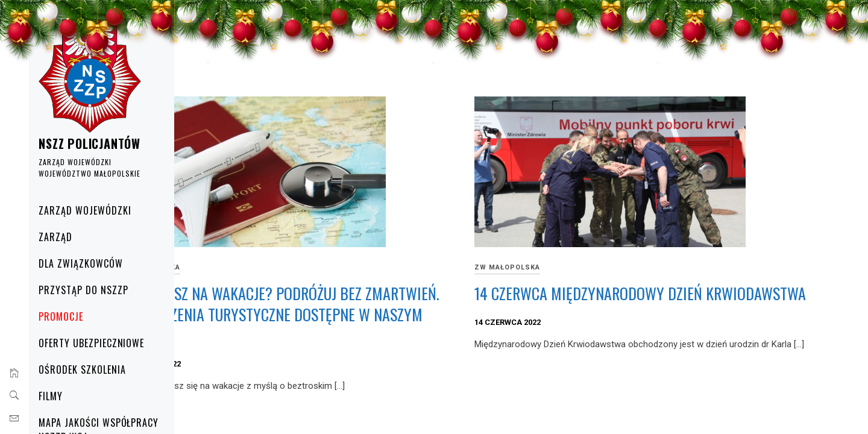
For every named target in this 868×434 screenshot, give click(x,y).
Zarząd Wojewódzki (91, 210)
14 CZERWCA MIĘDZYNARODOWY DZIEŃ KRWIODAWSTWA (647, 304)
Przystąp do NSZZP (90, 290)
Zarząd (62, 237)
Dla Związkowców (87, 263)
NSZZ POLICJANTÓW (96, 143)
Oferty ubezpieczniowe (98, 343)
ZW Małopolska (266, 267)
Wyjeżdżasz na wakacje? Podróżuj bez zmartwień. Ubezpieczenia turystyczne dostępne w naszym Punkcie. (360, 314)
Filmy (57, 396)
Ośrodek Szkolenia (89, 370)
